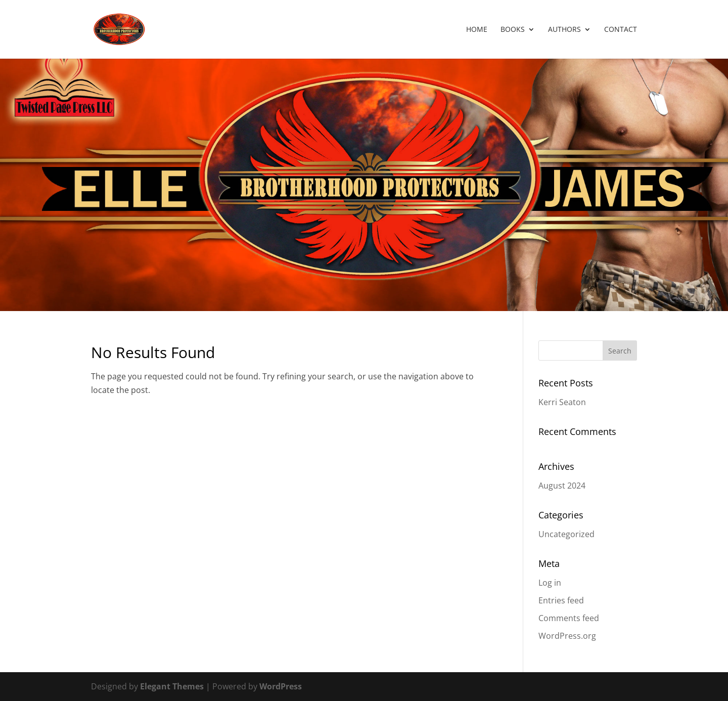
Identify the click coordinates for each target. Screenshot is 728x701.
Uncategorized (566, 534)
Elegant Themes (172, 686)
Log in (550, 583)
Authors (564, 30)
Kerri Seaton (562, 402)
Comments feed (569, 618)
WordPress (281, 686)
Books (513, 30)
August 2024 (562, 486)
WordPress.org (567, 636)
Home (477, 30)
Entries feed (561, 600)
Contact (621, 30)
